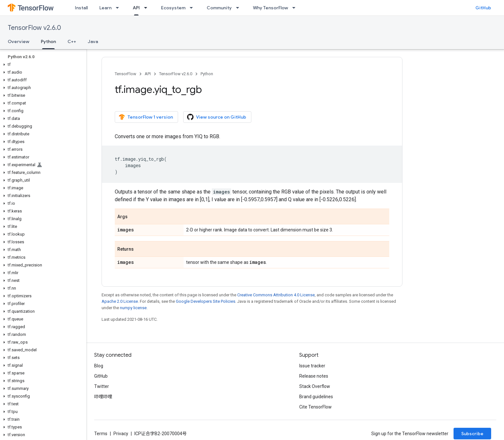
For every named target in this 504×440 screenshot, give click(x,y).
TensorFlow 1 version (146, 117)
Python (207, 74)
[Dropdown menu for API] (148, 8)
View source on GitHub (217, 117)
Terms (101, 434)
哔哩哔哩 (103, 397)
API (148, 74)
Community (219, 8)
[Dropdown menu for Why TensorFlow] (296, 8)
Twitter (102, 386)
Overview (18, 41)
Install (81, 8)
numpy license (133, 308)
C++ (72, 41)
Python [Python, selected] (48, 41)
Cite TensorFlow (315, 407)
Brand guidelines (316, 397)
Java (93, 41)
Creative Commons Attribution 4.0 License (276, 295)
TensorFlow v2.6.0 (34, 28)
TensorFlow (126, 74)
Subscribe (472, 434)
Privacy (121, 434)
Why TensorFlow (270, 8)
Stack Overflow (315, 386)
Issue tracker (312, 366)
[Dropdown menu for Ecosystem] (193, 8)
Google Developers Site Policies (206, 301)
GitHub (483, 8)
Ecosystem (173, 8)
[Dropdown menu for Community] (239, 8)
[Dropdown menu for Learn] (119, 8)
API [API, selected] (136, 8)
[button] (42, 65)
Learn (105, 8)
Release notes (314, 376)
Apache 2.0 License (120, 301)
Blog (99, 366)
